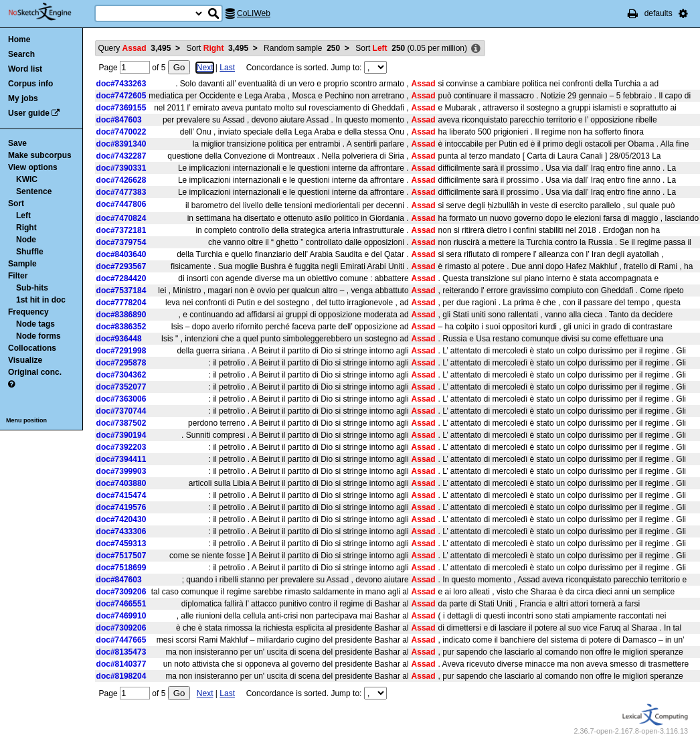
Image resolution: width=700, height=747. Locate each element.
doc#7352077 (121, 387)
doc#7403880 (121, 483)
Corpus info (30, 84)
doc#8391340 (121, 144)
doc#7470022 (121, 132)
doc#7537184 (121, 290)
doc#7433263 (121, 84)
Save (17, 143)
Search (21, 54)
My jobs (23, 98)
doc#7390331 (121, 168)
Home (19, 39)
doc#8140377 (121, 664)
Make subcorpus (40, 155)
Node (26, 240)
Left (23, 216)
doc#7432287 (121, 156)
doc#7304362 (121, 375)
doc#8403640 (121, 254)
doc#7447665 (121, 640)
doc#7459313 (121, 544)
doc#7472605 (121, 96)
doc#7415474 (121, 495)
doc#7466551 (121, 604)
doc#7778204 (121, 303)
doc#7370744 (121, 411)
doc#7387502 (121, 423)
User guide (29, 113)
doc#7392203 (121, 447)
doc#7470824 (121, 218)
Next (205, 68)
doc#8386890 (121, 315)
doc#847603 (119, 120)
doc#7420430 (121, 519)
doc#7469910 (121, 616)
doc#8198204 (121, 676)
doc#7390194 (121, 435)
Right (26, 228)
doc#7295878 (121, 363)
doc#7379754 (121, 242)
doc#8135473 (121, 652)
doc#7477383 (121, 192)
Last (227, 68)
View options (33, 167)
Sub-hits (32, 288)
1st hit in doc (41, 300)
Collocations (32, 348)
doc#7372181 (121, 230)
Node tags (35, 324)
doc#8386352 (121, 327)
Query (135, 48)
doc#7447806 (121, 204)
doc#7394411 (121, 459)
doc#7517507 (121, 556)
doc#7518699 (121, 568)
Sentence (34, 191)
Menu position (26, 420)
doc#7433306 (121, 531)
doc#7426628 (121, 180)
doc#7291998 (121, 351)
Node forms (38, 336)
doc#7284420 (121, 278)
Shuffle (30, 252)
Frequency (28, 312)
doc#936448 (119, 339)
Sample (22, 264)
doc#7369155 (121, 108)
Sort (16, 203)
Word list (25, 69)
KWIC (27, 179)
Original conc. (35, 372)
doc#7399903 (121, 471)
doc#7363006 (121, 399)
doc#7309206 (121, 592)
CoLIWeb (254, 13)
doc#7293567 (121, 266)
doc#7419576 (121, 507)
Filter (18, 276)
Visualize (25, 360)
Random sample (302, 48)
